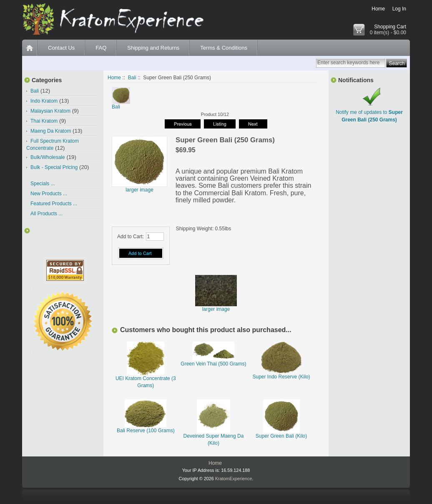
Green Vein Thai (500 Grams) (213, 364)
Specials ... (43, 184)
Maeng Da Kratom (51, 131)
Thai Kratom (44, 121)
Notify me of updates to (369, 112)
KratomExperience (234, 479)
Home (378, 9)
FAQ (101, 48)
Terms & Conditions (224, 48)
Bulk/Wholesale (48, 157)
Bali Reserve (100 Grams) (146, 431)
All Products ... (46, 214)
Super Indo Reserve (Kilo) (281, 377)
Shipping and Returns (153, 48)
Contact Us (61, 48)
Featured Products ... (54, 204)
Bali (132, 78)
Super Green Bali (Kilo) (281, 436)
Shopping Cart (390, 27)
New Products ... (49, 194)
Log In (399, 9)
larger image (216, 307)
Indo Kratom (44, 101)
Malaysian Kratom (50, 111)
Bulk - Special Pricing (54, 167)
